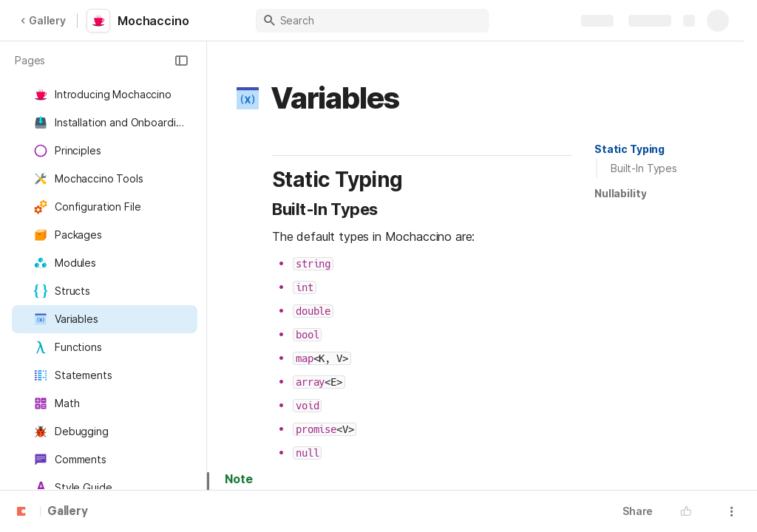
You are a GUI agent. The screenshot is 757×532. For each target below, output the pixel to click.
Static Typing (629, 149)
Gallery (43, 20)
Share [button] (638, 511)
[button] (181, 61)
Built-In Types (644, 168)
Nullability (620, 193)
